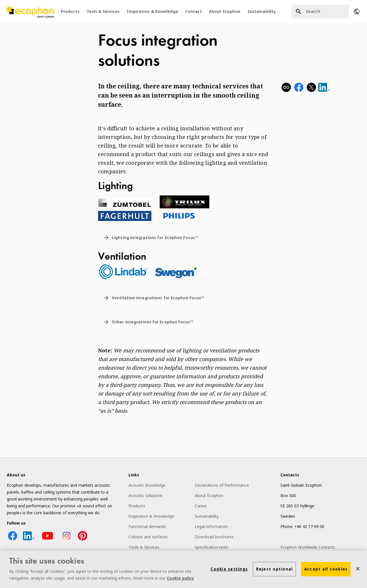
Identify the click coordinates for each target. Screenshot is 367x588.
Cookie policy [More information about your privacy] (180, 579)
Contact (194, 11)
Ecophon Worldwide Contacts (308, 547)
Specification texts (212, 547)
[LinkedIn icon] (29, 540)
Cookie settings (229, 570)
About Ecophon (225, 11)
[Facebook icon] (13, 540)
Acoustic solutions (145, 495)
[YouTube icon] (48, 540)
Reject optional (275, 570)
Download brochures (214, 537)
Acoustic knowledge (147, 485)
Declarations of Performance (222, 485)
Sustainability (262, 11)
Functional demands (147, 526)
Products (70, 11)
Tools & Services (103, 11)
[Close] (358, 570)
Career (201, 506)
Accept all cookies (326, 570)
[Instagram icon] (67, 540)
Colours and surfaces (148, 537)
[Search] (320, 11)
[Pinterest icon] (83, 540)
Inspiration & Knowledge (152, 11)
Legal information (211, 526)
